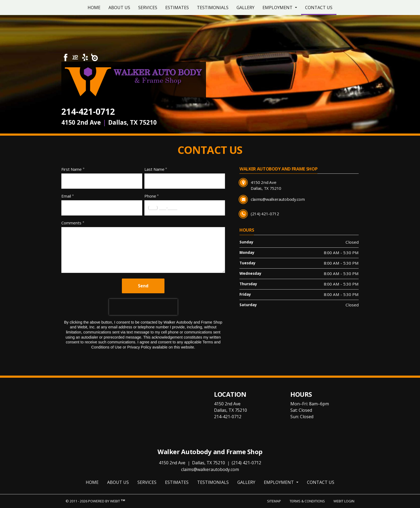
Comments (71, 223)
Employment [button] (278, 8)
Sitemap (274, 501)
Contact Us (321, 6)
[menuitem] (94, 8)
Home (94, 8)
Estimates (177, 8)
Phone (150, 196)
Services (148, 8)
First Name (72, 169)
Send (143, 286)
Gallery (245, 8)
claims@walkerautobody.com (210, 469)
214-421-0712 (88, 111)
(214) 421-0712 (246, 463)
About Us (119, 8)
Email (66, 196)
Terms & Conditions (307, 501)
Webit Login (344, 501)
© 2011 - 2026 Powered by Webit (95, 501)
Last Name (154, 169)
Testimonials (213, 8)
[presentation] (143, 307)
